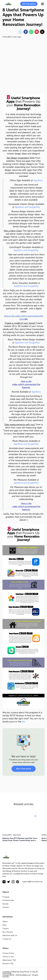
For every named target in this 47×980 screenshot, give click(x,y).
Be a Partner (8, 932)
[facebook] (26, 32)
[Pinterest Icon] (18, 882)
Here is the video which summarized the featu (23, 317)
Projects (6, 897)
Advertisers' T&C (9, 960)
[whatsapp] (31, 32)
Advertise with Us (10, 935)
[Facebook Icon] (4, 882)
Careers (6, 928)
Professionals (8, 900)
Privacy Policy (8, 953)
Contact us (7, 939)
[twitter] (42, 32)
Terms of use (8, 957)
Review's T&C (8, 963)
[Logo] (7, 5)
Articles (6, 907)
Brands (5, 904)
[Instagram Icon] (13, 882)
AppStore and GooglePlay (27, 207)
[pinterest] (37, 32)
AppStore (38, 180)
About (5, 921)
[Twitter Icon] (9, 882)
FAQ (4, 925)
